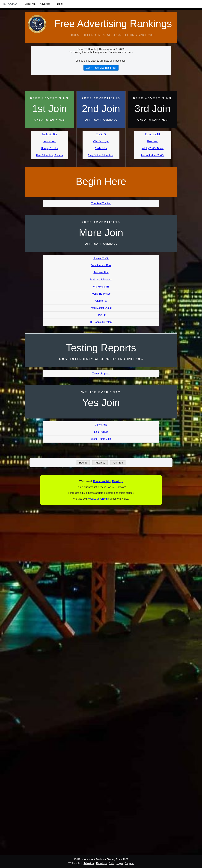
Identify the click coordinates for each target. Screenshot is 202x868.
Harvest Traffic (101, 258)
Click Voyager (101, 141)
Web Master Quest (101, 308)
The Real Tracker (101, 203)
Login (120, 863)
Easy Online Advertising (101, 155)
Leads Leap (50, 141)
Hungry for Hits (49, 148)
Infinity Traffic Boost (153, 148)
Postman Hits (101, 272)
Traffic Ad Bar (49, 134)
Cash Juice (101, 148)
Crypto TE (101, 301)
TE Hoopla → (11, 4)
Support (129, 863)
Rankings (101, 863)
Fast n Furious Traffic (153, 155)
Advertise (45, 4)
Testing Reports (101, 374)
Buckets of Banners (101, 280)
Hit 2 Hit (101, 315)
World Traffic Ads (101, 294)
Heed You (153, 141)
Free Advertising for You (49, 155)
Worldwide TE (101, 287)
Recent (59, 4)
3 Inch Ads (101, 425)
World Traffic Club (101, 439)
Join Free (30, 4)
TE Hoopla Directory (101, 322)
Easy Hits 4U (152, 134)
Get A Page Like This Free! (101, 68)
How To (83, 463)
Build (112, 863)
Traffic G (101, 134)
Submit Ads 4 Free (101, 265)
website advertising (98, 499)
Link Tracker (101, 432)
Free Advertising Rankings (113, 24)
